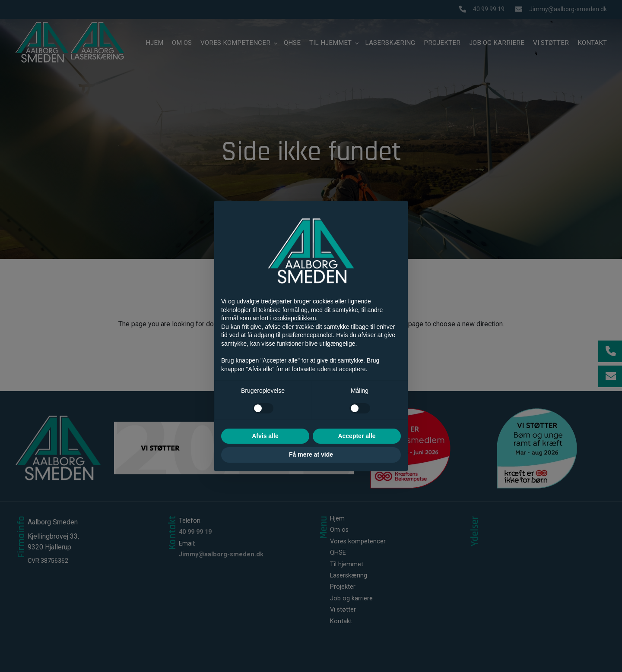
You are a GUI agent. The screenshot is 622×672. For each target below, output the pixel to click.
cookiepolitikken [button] (295, 318)
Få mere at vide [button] (311, 454)
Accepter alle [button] (357, 436)
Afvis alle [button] (265, 436)
